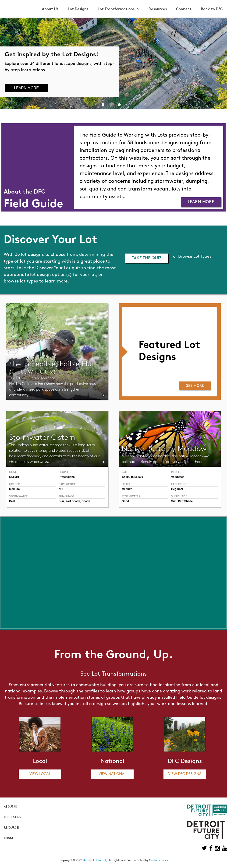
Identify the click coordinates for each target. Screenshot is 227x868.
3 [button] (119, 105)
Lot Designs (78, 9)
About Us (50, 9)
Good (125, 501)
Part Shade (185, 501)
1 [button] (103, 105)
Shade (86, 501)
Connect (184, 9)
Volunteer (177, 477)
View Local (40, 774)
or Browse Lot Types (192, 257)
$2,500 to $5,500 (132, 477)
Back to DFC (212, 9)
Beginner (177, 489)
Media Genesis (158, 860)
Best (12, 501)
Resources (158, 9)
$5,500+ (14, 477)
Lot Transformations (116, 9)
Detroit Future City (95, 860)
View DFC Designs (185, 774)
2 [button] (111, 105)
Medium (127, 489)
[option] (113, 64)
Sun (174, 501)
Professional (67, 477)
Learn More (26, 88)
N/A (61, 489)
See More (195, 386)
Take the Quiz (147, 258)
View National (112, 774)
